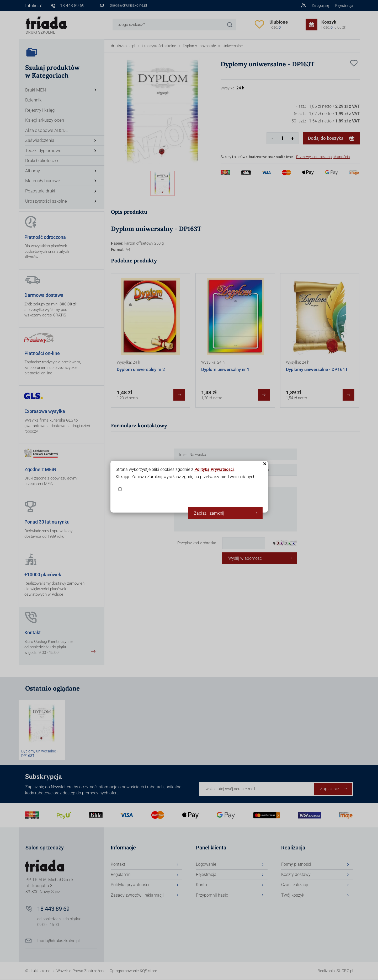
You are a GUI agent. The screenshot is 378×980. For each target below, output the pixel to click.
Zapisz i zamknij (209, 513)
